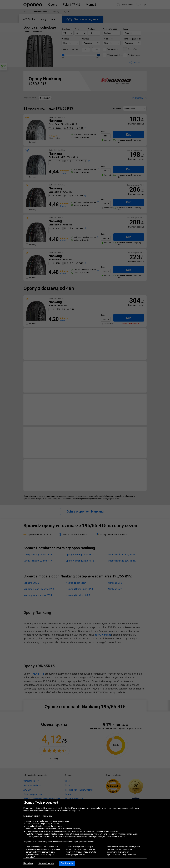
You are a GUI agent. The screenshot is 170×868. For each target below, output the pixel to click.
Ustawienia (28, 863)
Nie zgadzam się (46, 863)
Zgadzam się (67, 863)
